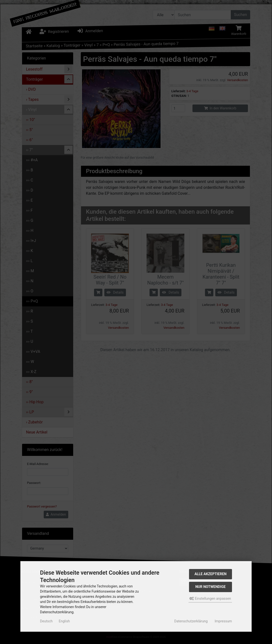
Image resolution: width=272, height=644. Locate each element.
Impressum (223, 621)
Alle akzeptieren (211, 574)
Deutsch (46, 621)
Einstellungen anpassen (210, 599)
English (64, 621)
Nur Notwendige (211, 587)
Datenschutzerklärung (191, 621)
